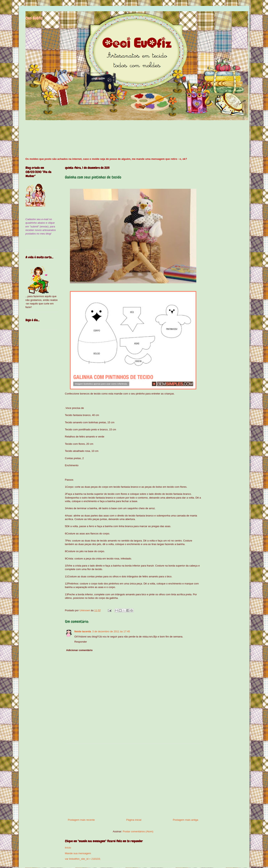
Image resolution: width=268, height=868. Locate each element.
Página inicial (134, 820)
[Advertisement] (133, 780)
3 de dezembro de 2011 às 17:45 (111, 631)
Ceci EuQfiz (34, 18)
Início (68, 848)
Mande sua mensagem (78, 853)
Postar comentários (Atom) (138, 831)
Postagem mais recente (81, 820)
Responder (81, 642)
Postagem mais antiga (186, 820)
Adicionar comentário (79, 650)
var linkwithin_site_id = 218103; (83, 859)
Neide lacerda (83, 631)
